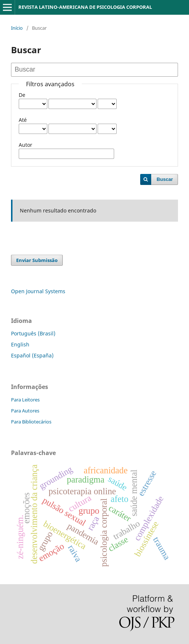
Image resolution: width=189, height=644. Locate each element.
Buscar (165, 179)
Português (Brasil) (33, 333)
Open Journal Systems (38, 291)
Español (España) (32, 355)
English (20, 344)
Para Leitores (25, 400)
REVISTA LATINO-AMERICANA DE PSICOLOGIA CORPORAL (85, 7)
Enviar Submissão (37, 260)
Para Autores (25, 411)
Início (17, 28)
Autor (26, 145)
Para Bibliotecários (31, 422)
